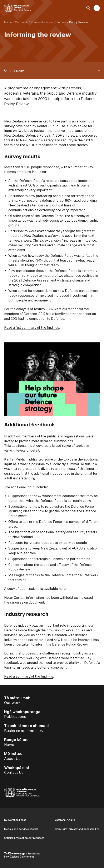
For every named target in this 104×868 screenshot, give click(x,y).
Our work (21, 22)
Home (8, 22)
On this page (14, 70)
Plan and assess (42, 22)
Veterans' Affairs (65, 820)
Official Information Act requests (24, 838)
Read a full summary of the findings (32, 328)
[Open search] (88, 8)
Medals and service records (21, 829)
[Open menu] (97, 8)
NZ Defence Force (15, 820)
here (62, 589)
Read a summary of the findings (29, 676)
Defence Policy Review (72, 22)
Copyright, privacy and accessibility (77, 829)
